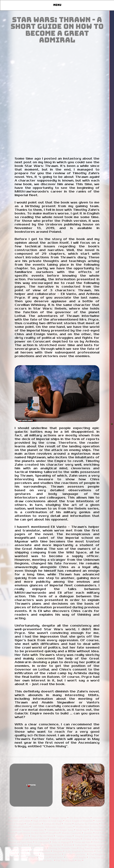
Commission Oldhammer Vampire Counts (52, 827)
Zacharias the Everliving (87, 824)
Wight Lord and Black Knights (65, 839)
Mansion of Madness (40, 851)
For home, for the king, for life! (46, 845)
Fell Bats (100, 833)
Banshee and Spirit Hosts (21, 842)
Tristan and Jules (83, 842)
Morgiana (58, 851)
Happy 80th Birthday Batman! (22, 857)
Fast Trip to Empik (66, 860)
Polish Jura (99, 842)
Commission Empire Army (60, 830)
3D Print (68, 845)
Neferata (32, 818)
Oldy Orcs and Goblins (20, 821)
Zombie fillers (18, 818)
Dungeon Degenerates (20, 848)
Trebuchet (80, 845)
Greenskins (98, 818)
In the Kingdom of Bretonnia (80, 851)
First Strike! (58, 857)
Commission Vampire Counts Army (27, 830)
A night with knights (77, 857)
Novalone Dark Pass (18, 845)
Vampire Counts (64, 836)
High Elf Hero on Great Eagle (48, 821)
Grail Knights (96, 854)
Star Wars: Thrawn (29, 854)
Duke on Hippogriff (62, 842)
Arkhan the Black (53, 824)
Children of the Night (94, 839)
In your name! (43, 842)
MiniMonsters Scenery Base (90, 827)
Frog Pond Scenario (89, 848)
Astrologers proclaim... (76, 854)
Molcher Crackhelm (72, 833)
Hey (80, 860)
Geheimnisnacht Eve (52, 854)
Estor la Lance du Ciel (18, 836)
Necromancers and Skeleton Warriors (29, 839)
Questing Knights (96, 845)
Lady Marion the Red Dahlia (32, 833)
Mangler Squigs (59, 818)
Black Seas (82, 830)
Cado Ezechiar (34, 824)
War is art (44, 857)
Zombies (89, 833)
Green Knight (40, 848)
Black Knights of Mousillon (79, 821)
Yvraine (68, 824)
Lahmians (44, 818)
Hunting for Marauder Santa (63, 848)
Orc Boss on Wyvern (80, 818)
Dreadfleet (54, 833)
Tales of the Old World (42, 836)
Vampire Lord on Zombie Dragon (91, 836)
